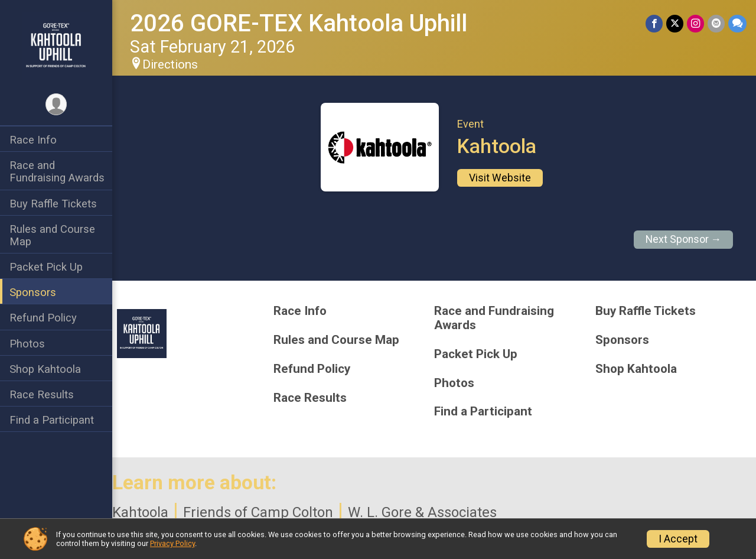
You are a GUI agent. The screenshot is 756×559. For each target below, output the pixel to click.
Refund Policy (43, 318)
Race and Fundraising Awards (57, 171)
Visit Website (500, 178)
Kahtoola (140, 512)
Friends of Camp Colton (258, 512)
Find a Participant (52, 420)
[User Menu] (56, 104)
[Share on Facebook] (654, 23)
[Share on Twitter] (675, 23)
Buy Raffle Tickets (53, 204)
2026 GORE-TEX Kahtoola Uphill (299, 23)
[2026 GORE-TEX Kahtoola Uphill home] (56, 45)
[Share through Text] (737, 23)
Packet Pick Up (46, 267)
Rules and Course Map (52, 235)
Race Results (42, 394)
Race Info (33, 140)
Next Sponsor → (684, 239)
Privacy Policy (172, 543)
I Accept (678, 539)
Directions (170, 64)
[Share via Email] (716, 23)
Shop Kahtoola (45, 369)
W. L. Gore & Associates (422, 512)
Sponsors (33, 292)
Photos (27, 344)
